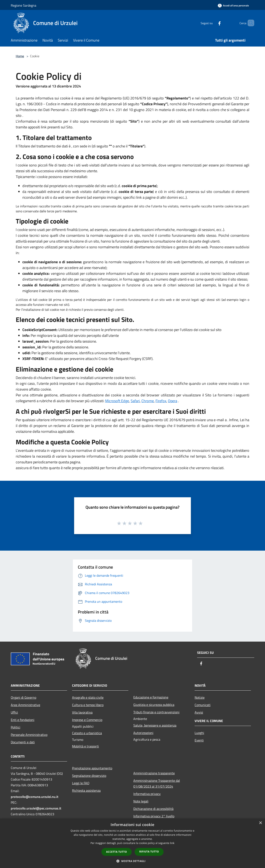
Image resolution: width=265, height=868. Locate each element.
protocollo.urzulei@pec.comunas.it (36, 808)
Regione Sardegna (23, 5)
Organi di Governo (23, 697)
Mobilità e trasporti (86, 746)
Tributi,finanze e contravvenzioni (156, 712)
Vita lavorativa (82, 712)
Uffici (14, 712)
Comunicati (203, 705)
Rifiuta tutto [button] (149, 852)
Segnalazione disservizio (89, 776)
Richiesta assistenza (86, 790)
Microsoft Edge (117, 401)
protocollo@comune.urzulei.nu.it (35, 797)
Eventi (199, 740)
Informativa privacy (147, 794)
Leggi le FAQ (81, 783)
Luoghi (199, 733)
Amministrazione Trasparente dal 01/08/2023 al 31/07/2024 (157, 783)
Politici (16, 727)
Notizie (200, 697)
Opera (173, 401)
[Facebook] (212, 23)
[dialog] (132, 843)
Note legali (141, 801)
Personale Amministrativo (29, 735)
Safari (135, 401)
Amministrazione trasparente (154, 773)
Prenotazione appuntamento (92, 768)
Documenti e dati (23, 742)
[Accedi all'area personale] (233, 5)
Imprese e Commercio (87, 720)
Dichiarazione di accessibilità (153, 809)
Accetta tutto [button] (117, 852)
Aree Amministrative (25, 705)
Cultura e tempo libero (88, 705)
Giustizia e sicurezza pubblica (154, 705)
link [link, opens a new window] (172, 843)
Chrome (148, 401)
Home (20, 56)
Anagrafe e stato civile (88, 697)
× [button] (260, 823)
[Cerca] (249, 23)
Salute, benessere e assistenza (155, 725)
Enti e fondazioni (23, 720)
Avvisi (199, 712)
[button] (132, 861)
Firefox (161, 401)
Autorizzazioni (143, 733)
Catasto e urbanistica (87, 733)
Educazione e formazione (151, 697)
